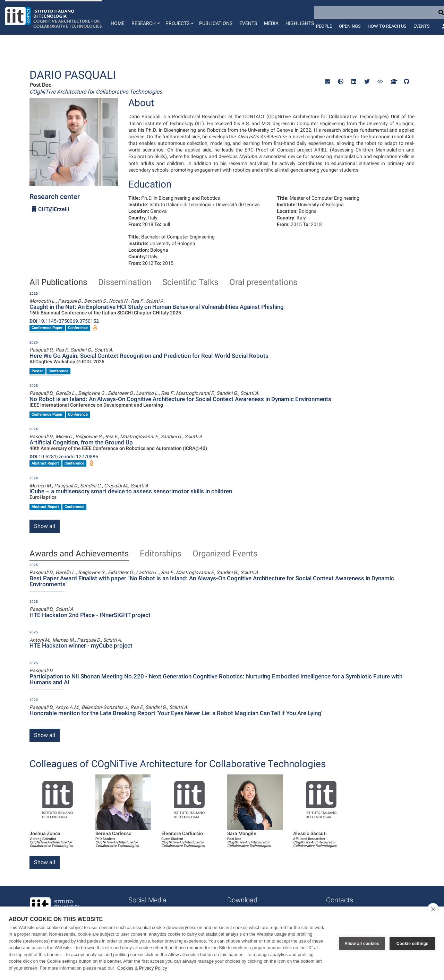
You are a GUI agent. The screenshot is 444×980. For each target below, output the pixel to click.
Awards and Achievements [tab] (79, 554)
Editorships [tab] (161, 554)
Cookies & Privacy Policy (142, 968)
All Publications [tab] (58, 283)
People (324, 26)
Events (248, 23)
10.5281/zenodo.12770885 (64, 457)
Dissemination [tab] (125, 283)
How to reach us (387, 26)
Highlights (300, 23)
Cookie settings (412, 943)
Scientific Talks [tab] (190, 283)
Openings (350, 26)
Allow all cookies (362, 943)
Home (118, 23)
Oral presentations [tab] (263, 283)
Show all (45, 526)
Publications (216, 23)
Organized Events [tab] (225, 554)
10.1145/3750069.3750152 (64, 321)
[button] (145, 17)
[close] (433, 909)
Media (271, 23)
